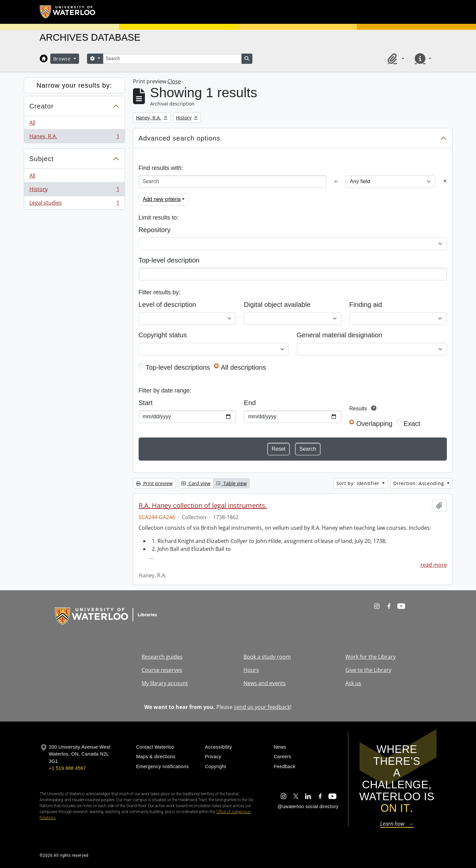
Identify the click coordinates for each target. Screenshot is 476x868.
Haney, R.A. (74, 138)
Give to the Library (368, 670)
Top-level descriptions (178, 367)
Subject (42, 159)
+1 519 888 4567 (67, 768)
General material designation (340, 335)
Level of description (167, 305)
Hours (251, 670)
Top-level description (169, 260)
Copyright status (163, 335)
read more (434, 565)
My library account (165, 683)
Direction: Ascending (419, 483)
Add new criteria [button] (162, 199)
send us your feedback (262, 707)
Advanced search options (180, 138)
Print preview (154, 483)
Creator (42, 106)
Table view (231, 483)
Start (146, 403)
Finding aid (366, 305)
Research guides (162, 657)
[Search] (172, 59)
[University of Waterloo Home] (68, 12)
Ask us (353, 683)
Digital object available (277, 305)
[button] (395, 59)
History (74, 191)
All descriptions (243, 367)
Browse (63, 59)
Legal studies (74, 204)
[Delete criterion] (445, 181)
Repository (155, 230)
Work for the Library (370, 657)
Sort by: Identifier (359, 483)
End (250, 403)
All (32, 123)
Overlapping (374, 424)
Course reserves (162, 670)
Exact (412, 424)
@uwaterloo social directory (308, 806)
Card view (196, 483)
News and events (265, 683)
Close (174, 81)
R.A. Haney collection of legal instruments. (203, 506)
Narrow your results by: (74, 85)
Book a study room (267, 657)
